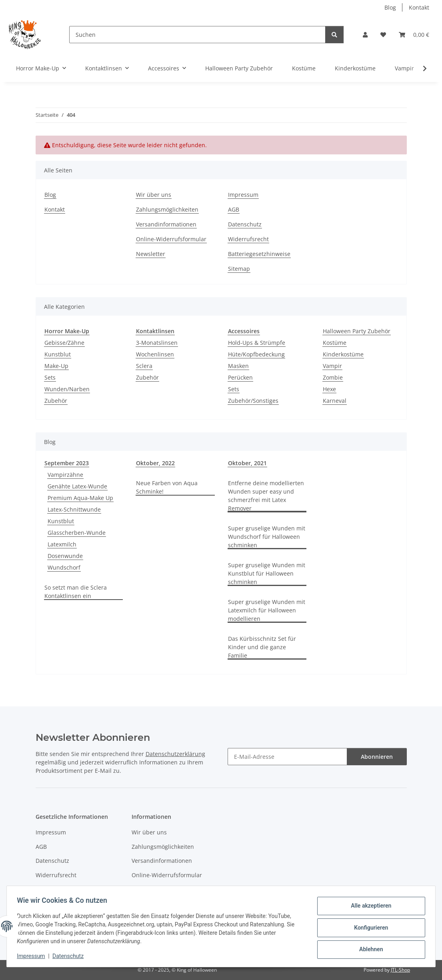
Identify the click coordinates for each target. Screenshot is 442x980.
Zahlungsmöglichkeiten (167, 209)
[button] (365, 35)
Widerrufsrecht (248, 239)
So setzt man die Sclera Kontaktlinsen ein (76, 592)
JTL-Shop (400, 970)
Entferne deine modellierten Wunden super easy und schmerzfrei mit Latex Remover (266, 496)
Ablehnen (368, 948)
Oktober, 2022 (155, 463)
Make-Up (56, 366)
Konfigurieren (368, 928)
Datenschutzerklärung (175, 754)
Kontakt (419, 7)
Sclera (144, 366)
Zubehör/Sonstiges (253, 401)
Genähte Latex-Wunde (77, 486)
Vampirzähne (65, 475)
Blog (390, 7)
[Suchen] (197, 35)
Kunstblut (58, 354)
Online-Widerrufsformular (171, 239)
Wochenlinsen (155, 354)
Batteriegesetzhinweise (259, 254)
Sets (50, 377)
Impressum (34, 956)
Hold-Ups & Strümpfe (257, 343)
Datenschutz (71, 956)
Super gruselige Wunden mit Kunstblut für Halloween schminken (267, 573)
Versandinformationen (166, 224)
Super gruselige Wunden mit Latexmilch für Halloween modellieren (267, 610)
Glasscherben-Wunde (77, 533)
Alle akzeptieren (368, 907)
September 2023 (67, 463)
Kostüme (335, 343)
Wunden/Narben (67, 389)
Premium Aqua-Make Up (80, 498)
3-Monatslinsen (157, 343)
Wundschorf (64, 567)
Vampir (332, 366)
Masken (238, 366)
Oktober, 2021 (247, 463)
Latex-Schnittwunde (74, 509)
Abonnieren (377, 757)
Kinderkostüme (343, 354)
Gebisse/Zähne (64, 343)
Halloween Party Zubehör (357, 331)
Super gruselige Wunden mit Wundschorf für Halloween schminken (267, 537)
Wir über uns (154, 195)
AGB (234, 209)
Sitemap (239, 269)
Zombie (333, 377)
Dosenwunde (65, 556)
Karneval (335, 401)
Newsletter (151, 254)
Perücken (240, 377)
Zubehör (56, 401)
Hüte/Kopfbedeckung (256, 354)
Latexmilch (62, 544)
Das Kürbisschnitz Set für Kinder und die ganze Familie (262, 647)
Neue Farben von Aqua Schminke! (167, 487)
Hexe (329, 389)
